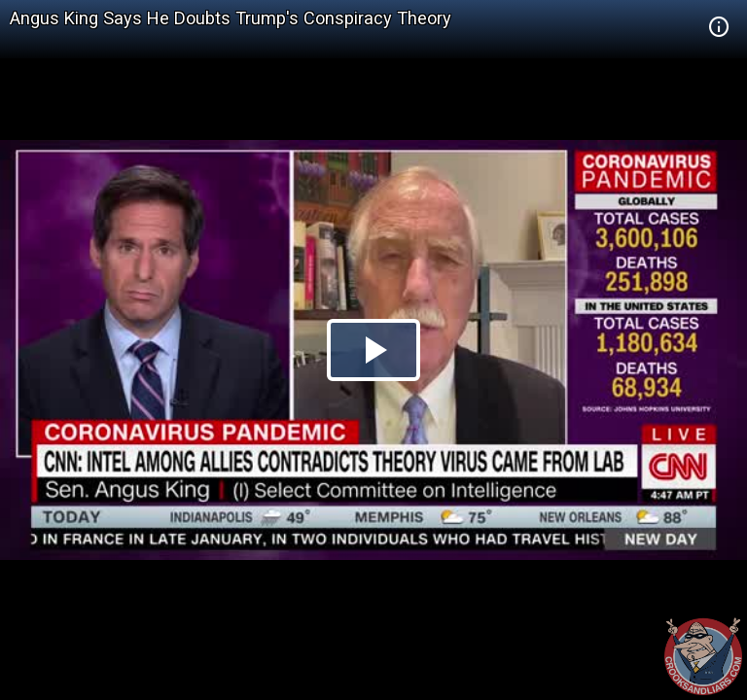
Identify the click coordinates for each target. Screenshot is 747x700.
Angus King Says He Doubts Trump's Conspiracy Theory (231, 18)
